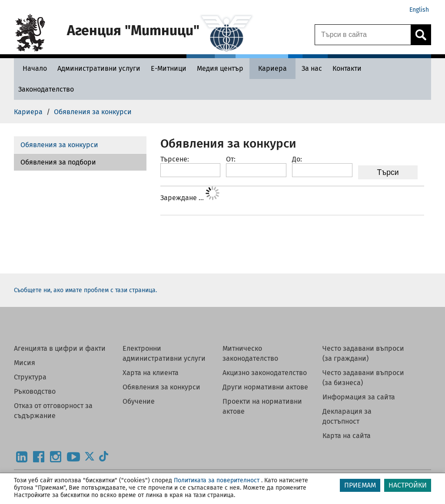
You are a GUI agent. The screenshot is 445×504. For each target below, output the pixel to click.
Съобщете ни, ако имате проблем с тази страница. (85, 290)
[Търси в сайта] (363, 35)
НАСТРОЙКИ (408, 485)
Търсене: (175, 159)
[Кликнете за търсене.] (421, 35)
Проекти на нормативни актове (262, 406)
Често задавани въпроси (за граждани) (363, 353)
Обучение (139, 401)
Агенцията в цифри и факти (60, 348)
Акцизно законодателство (265, 373)
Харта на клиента (151, 373)
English (419, 10)
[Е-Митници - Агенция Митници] (169, 68)
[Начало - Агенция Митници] (33, 68)
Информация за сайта (359, 397)
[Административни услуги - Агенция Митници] (99, 68)
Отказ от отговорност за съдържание (53, 411)
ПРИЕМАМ (360, 485)
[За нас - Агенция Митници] (312, 68)
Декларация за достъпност (347, 416)
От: (231, 159)
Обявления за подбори (58, 162)
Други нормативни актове (265, 387)
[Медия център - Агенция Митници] (220, 68)
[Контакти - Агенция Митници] (347, 68)
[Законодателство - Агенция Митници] (46, 89)
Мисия (25, 363)
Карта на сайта (347, 436)
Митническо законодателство (250, 353)
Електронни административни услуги (164, 353)
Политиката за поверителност (217, 480)
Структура (30, 377)
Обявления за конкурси (59, 145)
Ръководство (35, 391)
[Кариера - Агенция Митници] (272, 68)
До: (297, 159)
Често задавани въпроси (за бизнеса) (363, 378)
